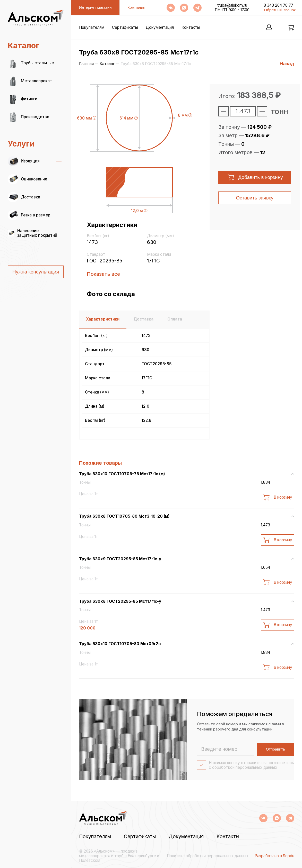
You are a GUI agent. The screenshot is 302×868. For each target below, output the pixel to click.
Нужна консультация (36, 272)
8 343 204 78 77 (278, 5)
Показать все (103, 274)
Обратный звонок (280, 10)
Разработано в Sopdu (274, 856)
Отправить (275, 749)
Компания (136, 7)
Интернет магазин (95, 7)
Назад (287, 64)
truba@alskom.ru (232, 5)
